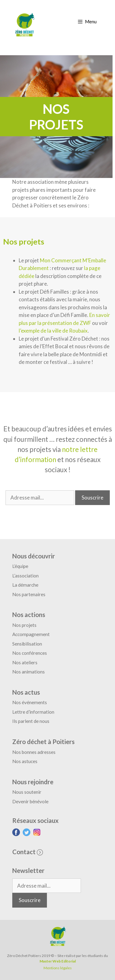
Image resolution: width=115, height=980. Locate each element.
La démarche (25, 585)
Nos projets (24, 625)
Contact (28, 852)
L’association (25, 576)
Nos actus (26, 692)
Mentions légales (58, 968)
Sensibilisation (27, 644)
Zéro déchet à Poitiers (43, 742)
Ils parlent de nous (31, 721)
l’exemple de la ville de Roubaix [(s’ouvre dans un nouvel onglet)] (53, 331)
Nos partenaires (29, 594)
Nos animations (29, 672)
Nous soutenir (27, 792)
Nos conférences (30, 653)
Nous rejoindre (33, 782)
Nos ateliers (25, 662)
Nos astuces (25, 761)
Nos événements (30, 702)
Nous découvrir (34, 556)
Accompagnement (31, 634)
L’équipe (20, 566)
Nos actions (29, 615)
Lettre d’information (33, 712)
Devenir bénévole (30, 801)
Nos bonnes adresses (34, 752)
